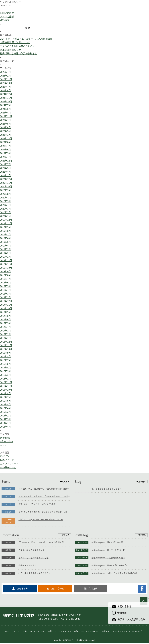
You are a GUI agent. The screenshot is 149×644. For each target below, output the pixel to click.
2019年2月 (5, 253)
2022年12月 (6, 138)
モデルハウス (93, 632)
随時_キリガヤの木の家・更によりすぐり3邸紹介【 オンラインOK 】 (45, 512)
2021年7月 (5, 164)
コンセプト (61, 632)
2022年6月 (5, 150)
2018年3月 (5, 294)
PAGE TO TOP (148, 599)
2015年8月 (5, 393)
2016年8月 (5, 356)
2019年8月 (5, 231)
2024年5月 (5, 109)
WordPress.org (8, 467)
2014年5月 (5, 419)
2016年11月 (6, 345)
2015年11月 (6, 386)
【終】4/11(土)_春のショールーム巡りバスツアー (41, 520)
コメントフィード (9, 464)
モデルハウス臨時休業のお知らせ (17, 46)
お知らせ (8, 542)
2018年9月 (5, 272)
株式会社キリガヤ (18, 616)
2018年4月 (5, 290)
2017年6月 (5, 320)
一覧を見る (65, 482)
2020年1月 (5, 216)
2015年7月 (5, 397)
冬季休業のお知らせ (10, 50)
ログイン (5, 456)
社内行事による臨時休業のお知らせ (18, 53)
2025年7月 (5, 87)
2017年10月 (6, 308)
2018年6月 (5, 283)
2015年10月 (6, 390)
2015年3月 (5, 412)
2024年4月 (5, 113)
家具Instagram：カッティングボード (108, 550)
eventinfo (5, 438)
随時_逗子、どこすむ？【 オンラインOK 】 (38, 504)
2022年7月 (5, 146)
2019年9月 (5, 227)
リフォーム (40, 632)
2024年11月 (6, 98)
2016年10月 (6, 349)
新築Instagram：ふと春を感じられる (108, 558)
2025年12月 (6, 79)
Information (6, 441)
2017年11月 (6, 305)
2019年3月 (5, 249)
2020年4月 (5, 205)
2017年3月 (5, 331)
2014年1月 (5, 423)
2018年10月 (6, 268)
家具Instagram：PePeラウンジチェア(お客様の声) (114, 573)
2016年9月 (5, 353)
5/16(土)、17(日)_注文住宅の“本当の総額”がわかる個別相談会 (45, 489)
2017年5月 (5, 323)
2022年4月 (5, 157)
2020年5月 (5, 201)
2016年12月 (6, 342)
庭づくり (28, 632)
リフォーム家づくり (8, 521)
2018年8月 (5, 275)
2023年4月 (5, 127)
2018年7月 (5, 279)
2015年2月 (5, 416)
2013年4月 (5, 427)
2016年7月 (5, 360)
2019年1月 (5, 257)
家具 (50, 632)
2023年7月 (5, 120)
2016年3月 (5, 371)
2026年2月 (5, 76)
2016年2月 (5, 375)
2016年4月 (5, 368)
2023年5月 (5, 124)
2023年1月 (5, 135)
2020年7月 (5, 198)
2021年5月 (5, 168)
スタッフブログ (82, 542)
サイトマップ (136, 632)
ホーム (8, 632)
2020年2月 (5, 212)
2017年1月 (5, 338)
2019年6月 (5, 238)
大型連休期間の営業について (15, 42)
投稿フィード (7, 460)
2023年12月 (6, 116)
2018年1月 (5, 297)
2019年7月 (5, 235)
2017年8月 (5, 316)
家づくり (8, 489)
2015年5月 (5, 405)
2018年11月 (6, 264)
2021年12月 (6, 161)
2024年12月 (6, 94)
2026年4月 (5, 72)
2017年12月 (6, 301)
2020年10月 (6, 187)
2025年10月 (6, 83)
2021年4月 (5, 172)
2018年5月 (5, 286)
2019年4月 (5, 246)
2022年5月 (5, 153)
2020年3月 (5, 209)
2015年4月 (5, 408)
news (3, 445)
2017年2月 (5, 334)
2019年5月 (5, 242)
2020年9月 (5, 190)
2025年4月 (5, 90)
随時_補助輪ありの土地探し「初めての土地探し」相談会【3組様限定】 (45, 496)
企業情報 (106, 632)
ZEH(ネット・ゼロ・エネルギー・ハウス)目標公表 (26, 39)
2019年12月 (6, 220)
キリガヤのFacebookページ (142, 589)
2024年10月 (6, 102)
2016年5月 (5, 364)
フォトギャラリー (77, 632)
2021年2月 (5, 175)
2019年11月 (6, 223)
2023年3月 (5, 131)
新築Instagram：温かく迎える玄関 (107, 542)
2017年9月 (5, 312)
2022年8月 (5, 142)
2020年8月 (5, 194)
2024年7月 (5, 105)
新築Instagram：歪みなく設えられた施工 (110, 565)
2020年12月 (6, 179)
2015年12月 (6, 382)
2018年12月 (6, 260)
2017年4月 (5, 327)
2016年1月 (5, 379)
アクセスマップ (121, 632)
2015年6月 (5, 401)
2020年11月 (6, 183)
